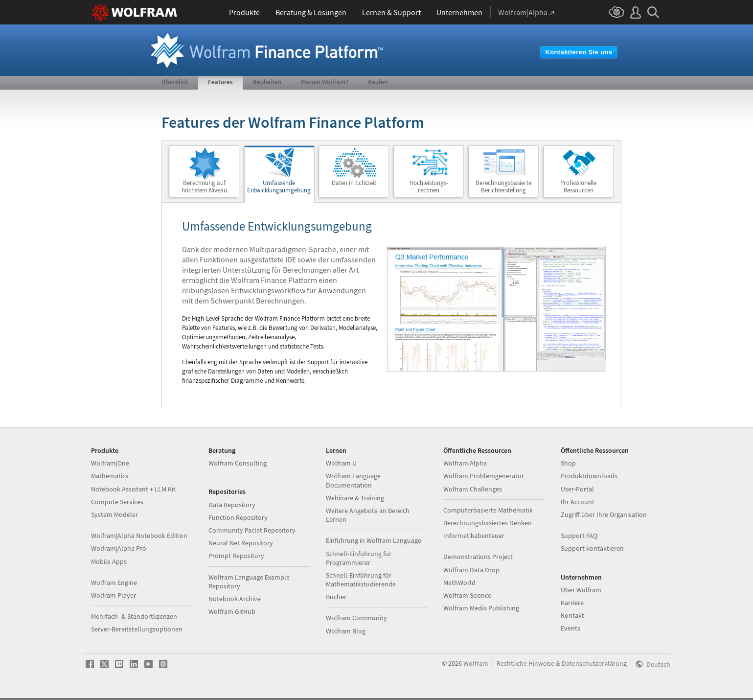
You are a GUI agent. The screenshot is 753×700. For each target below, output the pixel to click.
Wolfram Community (356, 618)
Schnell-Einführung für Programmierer (359, 558)
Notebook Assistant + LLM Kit (133, 489)
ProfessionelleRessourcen (578, 187)
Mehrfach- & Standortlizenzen (134, 616)
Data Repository (232, 505)
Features (220, 82)
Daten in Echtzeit (354, 183)
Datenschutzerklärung (594, 663)
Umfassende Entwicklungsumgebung (279, 187)
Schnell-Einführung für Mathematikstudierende (361, 580)
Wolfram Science (467, 595)
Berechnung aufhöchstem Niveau (204, 187)
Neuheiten (267, 82)
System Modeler (114, 514)
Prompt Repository (236, 556)
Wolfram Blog (346, 631)
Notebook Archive (235, 599)
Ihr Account (578, 502)
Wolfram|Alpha (465, 463)
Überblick (175, 82)
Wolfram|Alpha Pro (119, 548)
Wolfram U (341, 463)
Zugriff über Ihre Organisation (604, 514)
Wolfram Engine (114, 583)
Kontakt (572, 615)
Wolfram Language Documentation (353, 480)
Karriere (572, 603)
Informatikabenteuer (474, 536)
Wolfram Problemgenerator (484, 476)
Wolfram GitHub (232, 611)
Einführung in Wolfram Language (374, 540)
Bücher (336, 597)
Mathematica (110, 476)
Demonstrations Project (478, 557)
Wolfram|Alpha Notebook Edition (139, 536)
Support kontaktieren (592, 548)
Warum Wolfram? (325, 82)
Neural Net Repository (241, 543)
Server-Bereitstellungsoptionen (137, 629)
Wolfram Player (114, 595)
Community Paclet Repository (252, 530)
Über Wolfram (581, 590)
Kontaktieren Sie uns (579, 52)
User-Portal (577, 489)
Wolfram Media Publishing (481, 608)
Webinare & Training (355, 498)
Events (570, 628)
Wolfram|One (110, 463)
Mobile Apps (109, 561)
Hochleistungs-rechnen (429, 187)
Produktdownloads (589, 476)
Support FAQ (579, 536)
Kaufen (378, 82)
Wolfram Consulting (238, 463)
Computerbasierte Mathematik (488, 510)
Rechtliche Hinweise (525, 663)
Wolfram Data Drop (471, 570)
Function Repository (238, 517)
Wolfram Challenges (473, 489)
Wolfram (476, 663)
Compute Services (117, 502)
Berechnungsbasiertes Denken (488, 523)
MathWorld (459, 583)
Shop (568, 463)
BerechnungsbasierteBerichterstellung (503, 187)
